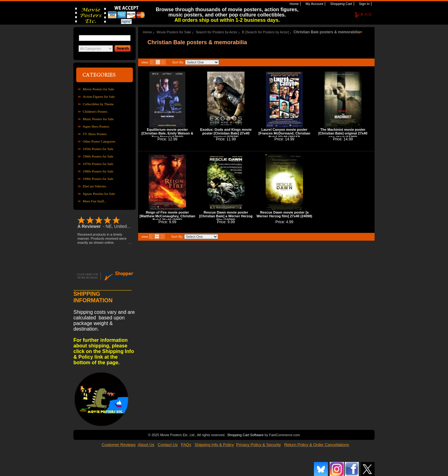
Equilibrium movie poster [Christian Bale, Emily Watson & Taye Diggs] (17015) (167, 133)
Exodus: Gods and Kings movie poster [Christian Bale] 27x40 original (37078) (226, 133)
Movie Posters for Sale (98, 89)
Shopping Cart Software (245, 434)
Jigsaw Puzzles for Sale (99, 194)
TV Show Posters (95, 134)
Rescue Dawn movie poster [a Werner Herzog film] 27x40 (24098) (285, 214)
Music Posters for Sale (98, 119)
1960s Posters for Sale (98, 156)
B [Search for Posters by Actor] (265, 32)
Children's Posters (95, 111)
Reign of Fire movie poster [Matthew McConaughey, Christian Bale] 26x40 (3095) (168, 216)
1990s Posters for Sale (98, 179)
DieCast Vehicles (94, 186)
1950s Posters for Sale (98, 149)
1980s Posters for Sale (98, 171)
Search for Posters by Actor (217, 32)
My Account (314, 4)
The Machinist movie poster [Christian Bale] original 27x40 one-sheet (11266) (343, 133)
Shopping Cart (341, 4)
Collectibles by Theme (98, 104)
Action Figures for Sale (99, 97)
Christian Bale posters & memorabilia (327, 32)
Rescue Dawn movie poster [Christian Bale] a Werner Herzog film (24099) (226, 216)
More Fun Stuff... (95, 201)
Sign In (364, 4)
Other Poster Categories (99, 141)
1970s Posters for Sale (98, 164)
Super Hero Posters (96, 126)
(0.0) (366, 14)
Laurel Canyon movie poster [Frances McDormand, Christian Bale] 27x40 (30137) (284, 133)
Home (294, 4)
